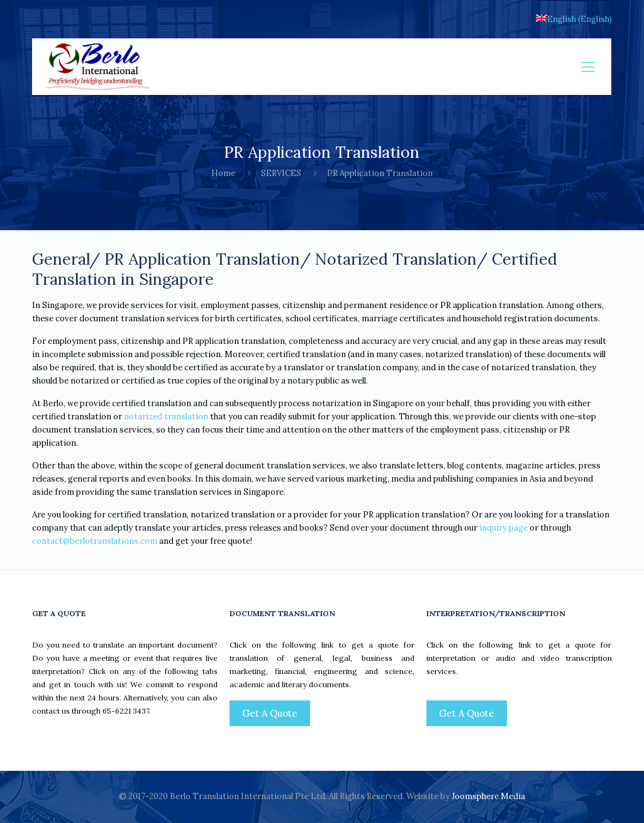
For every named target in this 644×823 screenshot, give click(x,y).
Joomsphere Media (488, 796)
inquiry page (503, 528)
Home (223, 173)
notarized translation (166, 417)
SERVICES (281, 173)
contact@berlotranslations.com (95, 541)
